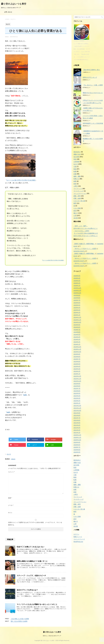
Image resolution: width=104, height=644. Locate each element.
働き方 (76, 213)
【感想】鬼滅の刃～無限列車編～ (84, 244)
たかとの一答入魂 (79, 201)
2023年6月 (77, 362)
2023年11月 (77, 349)
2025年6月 (77, 303)
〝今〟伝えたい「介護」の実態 (93, 85)
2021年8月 (77, 415)
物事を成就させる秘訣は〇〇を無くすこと (32, 561)
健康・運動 (77, 176)
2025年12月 (77, 288)
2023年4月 (77, 366)
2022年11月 (77, 379)
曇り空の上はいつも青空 (14, 4)
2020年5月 (77, 452)
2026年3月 (77, 281)
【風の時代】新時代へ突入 (91, 70)
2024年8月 (77, 327)
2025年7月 (77, 300)
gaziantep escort (79, 251)
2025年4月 (77, 308)
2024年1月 (77, 344)
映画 (75, 169)
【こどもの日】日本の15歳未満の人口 (86, 233)
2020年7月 (77, 447)
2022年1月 (77, 403)
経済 (75, 211)
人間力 (76, 186)
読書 (75, 174)
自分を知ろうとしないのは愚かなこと (86, 228)
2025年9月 (77, 295)
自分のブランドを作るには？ (27, 590)
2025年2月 (77, 313)
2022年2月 (77, 401)
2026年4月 (77, 278)
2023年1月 (77, 374)
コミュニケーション (80, 193)
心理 (75, 216)
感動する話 (77, 154)
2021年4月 (77, 425)
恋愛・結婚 (77, 198)
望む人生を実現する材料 (19, 621)
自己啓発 (76, 157)
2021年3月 (77, 428)
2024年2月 (77, 342)
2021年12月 (77, 406)
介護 (75, 167)
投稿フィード (78, 537)
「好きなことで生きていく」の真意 (85, 249)
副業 (75, 181)
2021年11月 (77, 408)
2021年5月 (77, 423)
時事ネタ (76, 179)
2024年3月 (77, 339)
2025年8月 (77, 298)
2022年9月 (77, 384)
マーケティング (79, 191)
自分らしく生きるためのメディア (52, 636)
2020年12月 (77, 435)
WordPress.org (78, 542)
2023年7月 (77, 359)
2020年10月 (77, 440)
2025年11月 (77, 290)
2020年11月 (77, 437)
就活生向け (77, 152)
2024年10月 (77, 322)
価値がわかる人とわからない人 (93, 93)
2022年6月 (77, 391)
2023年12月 (77, 347)
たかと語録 (77, 208)
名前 (10, 498)
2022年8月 (77, 386)
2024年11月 (77, 320)
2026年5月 (77, 276)
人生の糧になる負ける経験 (20, 619)
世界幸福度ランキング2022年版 (93, 123)
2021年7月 (77, 418)
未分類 (76, 218)
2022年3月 (77, 398)
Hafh (25, 395)
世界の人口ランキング (90, 77)
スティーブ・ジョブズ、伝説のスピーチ (31, 576)
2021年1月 (77, 433)
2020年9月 (77, 442)
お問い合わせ (8, 12)
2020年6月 (77, 450)
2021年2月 (77, 430)
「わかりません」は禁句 (81, 231)
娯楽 (75, 184)
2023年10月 (77, 352)
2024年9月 (77, 325)
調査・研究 (77, 196)
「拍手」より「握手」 (81, 226)
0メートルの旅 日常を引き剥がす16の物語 (21, 180)
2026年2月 (77, 283)
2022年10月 (77, 381)
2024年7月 (77, 330)
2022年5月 (77, 393)
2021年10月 (77, 411)
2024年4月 (77, 337)
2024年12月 (77, 317)
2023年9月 (77, 354)
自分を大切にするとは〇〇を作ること (86, 236)
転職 (75, 171)
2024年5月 (77, 335)
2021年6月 (77, 420)
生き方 (9, 454)
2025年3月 (77, 310)
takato (13, 459)
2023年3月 (77, 369)
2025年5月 (77, 305)
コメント (11, 472)
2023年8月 (77, 357)
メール (11, 505)
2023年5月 (77, 364)
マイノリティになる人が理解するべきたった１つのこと (37, 604)
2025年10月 (77, 293)
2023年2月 (77, 371)
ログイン (76, 534)
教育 (75, 203)
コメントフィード (79, 539)
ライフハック (78, 189)
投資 (75, 159)
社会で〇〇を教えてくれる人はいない (31, 547)
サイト (10, 513)
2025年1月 (77, 315)
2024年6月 (77, 332)
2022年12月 (77, 376)
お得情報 (76, 162)
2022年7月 (77, 388)
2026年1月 (77, 286)
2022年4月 (77, 396)
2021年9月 (77, 413)
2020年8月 (77, 445)
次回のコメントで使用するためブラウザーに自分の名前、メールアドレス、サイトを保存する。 (35, 524)
